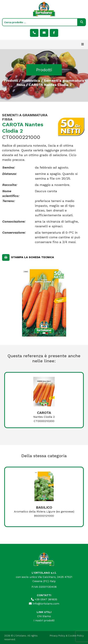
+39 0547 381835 (44, 599)
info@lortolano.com (44, 604)
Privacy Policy (57, 636)
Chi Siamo (44, 616)
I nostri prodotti (44, 620)
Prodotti (11, 80)
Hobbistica (31, 80)
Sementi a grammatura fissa (50, 82)
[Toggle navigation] (83, 44)
